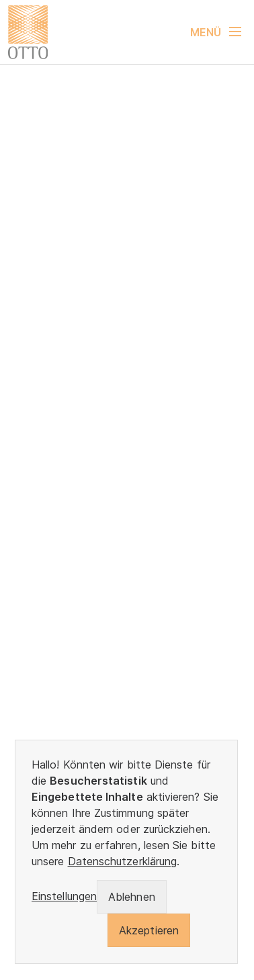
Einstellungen (64, 896)
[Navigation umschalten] (222, 32)
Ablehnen (132, 897)
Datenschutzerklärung (123, 861)
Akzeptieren (149, 930)
